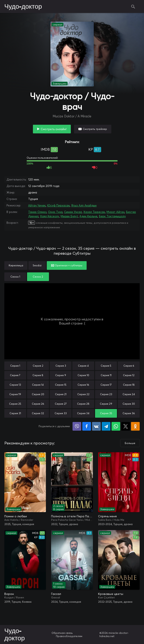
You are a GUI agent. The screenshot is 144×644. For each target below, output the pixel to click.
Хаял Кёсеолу (50, 216)
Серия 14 (38, 385)
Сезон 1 (15, 277)
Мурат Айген (116, 212)
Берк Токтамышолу (112, 216)
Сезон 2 (38, 277)
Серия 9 (61, 375)
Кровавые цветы (111, 594)
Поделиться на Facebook (87, 426)
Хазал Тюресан (94, 212)
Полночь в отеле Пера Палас (72, 516)
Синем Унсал (73, 212)
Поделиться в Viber (77, 426)
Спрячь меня (107, 516)
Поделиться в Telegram (106, 426)
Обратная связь (62, 633)
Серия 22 (83, 394)
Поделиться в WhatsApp (116, 426)
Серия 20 (38, 394)
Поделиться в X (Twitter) (126, 426)
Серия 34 (83, 413)
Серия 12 (129, 375)
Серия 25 (15, 404)
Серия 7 (15, 375)
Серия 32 (38, 413)
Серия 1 (15, 366)
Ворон (9, 594)
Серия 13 (15, 385)
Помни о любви (16, 516)
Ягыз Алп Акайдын (84, 205)
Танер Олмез (37, 212)
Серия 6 (129, 366)
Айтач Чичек (37, 205)
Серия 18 (129, 385)
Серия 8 (38, 375)
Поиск (133, 6)
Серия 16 (83, 385)
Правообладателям (69, 636)
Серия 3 (61, 366)
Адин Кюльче (88, 216)
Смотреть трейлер (95, 129)
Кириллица (16, 265)
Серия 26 (38, 404)
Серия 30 (129, 404)
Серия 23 (106, 394)
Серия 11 (106, 375)
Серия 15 (61, 385)
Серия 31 (15, 413)
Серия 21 (61, 394)
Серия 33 (61, 413)
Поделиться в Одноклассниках (135, 426)
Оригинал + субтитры (67, 265)
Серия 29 (106, 404)
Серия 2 (38, 366)
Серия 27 (61, 404)
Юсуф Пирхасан (58, 205)
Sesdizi (37, 265)
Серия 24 (129, 394)
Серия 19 (15, 394)
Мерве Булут (69, 216)
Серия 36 (129, 413)
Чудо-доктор (23, 7)
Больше (130, 443)
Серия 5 (106, 366)
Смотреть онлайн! (54, 129)
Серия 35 (106, 413)
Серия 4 (83, 366)
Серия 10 (83, 375)
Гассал (56, 594)
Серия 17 (106, 385)
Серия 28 (83, 404)
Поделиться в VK (96, 426)
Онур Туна (55, 212)
